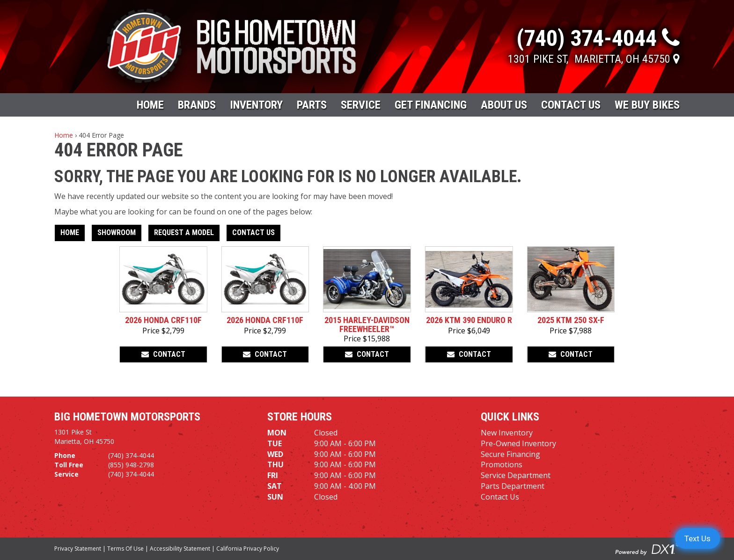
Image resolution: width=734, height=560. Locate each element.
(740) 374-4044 (131, 455)
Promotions (502, 464)
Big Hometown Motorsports (127, 417)
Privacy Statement (78, 549)
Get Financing (431, 105)
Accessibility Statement (180, 549)
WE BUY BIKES (647, 105)
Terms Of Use (125, 549)
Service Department (516, 475)
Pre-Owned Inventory (518, 443)
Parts (312, 105)
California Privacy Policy (248, 549)
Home (150, 105)
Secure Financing (510, 454)
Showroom (117, 232)
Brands (197, 105)
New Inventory (507, 433)
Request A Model (184, 232)
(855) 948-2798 (131, 465)
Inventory (256, 105)
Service (361, 105)
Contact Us (571, 105)
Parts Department (513, 486)
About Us (504, 105)
